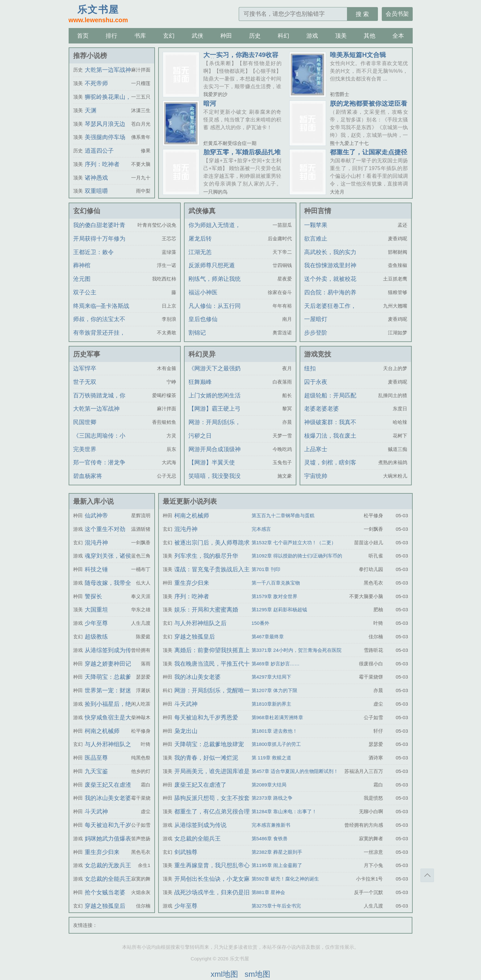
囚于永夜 (316, 382)
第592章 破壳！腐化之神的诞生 (285, 879)
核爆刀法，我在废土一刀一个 (330, 442)
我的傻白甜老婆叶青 (99, 225)
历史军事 (87, 354)
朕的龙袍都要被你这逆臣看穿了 (369, 107)
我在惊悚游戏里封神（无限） (330, 271)
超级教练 (96, 637)
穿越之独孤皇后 (105, 906)
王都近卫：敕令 (93, 252)
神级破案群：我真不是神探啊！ (330, 428)
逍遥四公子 (99, 151)
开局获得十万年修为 (99, 239)
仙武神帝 (96, 516)
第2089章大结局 (269, 785)
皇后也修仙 (203, 319)
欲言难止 (316, 239)
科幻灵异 (202, 354)
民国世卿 (85, 422)
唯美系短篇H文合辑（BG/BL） (358, 58)
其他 (370, 36)
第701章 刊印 (266, 569)
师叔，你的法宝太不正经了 (99, 325)
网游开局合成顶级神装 (215, 455)
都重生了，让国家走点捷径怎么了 (369, 155)
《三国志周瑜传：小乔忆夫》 (99, 442)
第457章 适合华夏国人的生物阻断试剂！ (295, 771)
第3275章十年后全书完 (276, 906)
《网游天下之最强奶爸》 (215, 374)
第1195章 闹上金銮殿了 (277, 865)
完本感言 (261, 529)
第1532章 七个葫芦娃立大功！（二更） (294, 542)
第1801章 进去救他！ (275, 731)
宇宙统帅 (316, 476)
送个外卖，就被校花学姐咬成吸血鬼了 (330, 285)
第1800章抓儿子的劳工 (276, 744)
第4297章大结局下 (271, 677)
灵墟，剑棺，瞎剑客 (330, 462)
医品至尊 (96, 758)
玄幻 (169, 36)
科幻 (284, 36)
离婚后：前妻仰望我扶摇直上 (212, 650)
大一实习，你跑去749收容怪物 (241, 58)
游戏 (312, 36)
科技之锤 (96, 569)
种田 (226, 36)
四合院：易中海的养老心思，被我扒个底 (330, 298)
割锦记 (197, 333)
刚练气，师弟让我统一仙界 (215, 285)
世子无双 (85, 382)
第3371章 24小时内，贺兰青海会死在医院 (297, 650)
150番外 (260, 623)
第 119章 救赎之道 (271, 758)
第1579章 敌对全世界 (275, 596)
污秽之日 (200, 436)
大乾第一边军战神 (108, 70)
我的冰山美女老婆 (108, 798)
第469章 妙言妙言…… (276, 664)
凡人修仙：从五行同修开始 (215, 312)
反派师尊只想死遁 (212, 265)
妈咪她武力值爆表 (108, 839)
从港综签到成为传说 (200, 825)
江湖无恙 (200, 252)
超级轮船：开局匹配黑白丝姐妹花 (330, 401)
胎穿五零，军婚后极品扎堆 (242, 152)
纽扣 (310, 368)
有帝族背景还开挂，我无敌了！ (99, 338)
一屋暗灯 (316, 319)
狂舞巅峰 (200, 382)
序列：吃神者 (102, 164)
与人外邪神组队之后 (200, 623)
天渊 (91, 110)
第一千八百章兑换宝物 (276, 583)
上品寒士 (316, 449)
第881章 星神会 (268, 892)
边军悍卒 (85, 368)
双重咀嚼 (96, 191)
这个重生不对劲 (105, 529)
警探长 (93, 596)
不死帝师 (96, 83)
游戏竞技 (318, 354)
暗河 (210, 103)
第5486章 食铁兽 (270, 838)
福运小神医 (203, 292)
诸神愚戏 (96, 178)
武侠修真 (202, 211)
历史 (255, 36)
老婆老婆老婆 (322, 409)
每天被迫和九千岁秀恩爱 (206, 718)
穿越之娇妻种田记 (108, 664)
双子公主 (85, 292)
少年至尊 (96, 623)
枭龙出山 (186, 731)
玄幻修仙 (87, 211)
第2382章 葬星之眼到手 (277, 852)
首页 (83, 36)
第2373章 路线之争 (272, 798)
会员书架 (397, 14)
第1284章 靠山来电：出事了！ (284, 811)
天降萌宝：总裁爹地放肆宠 (209, 744)
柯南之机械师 (102, 731)
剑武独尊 (186, 852)
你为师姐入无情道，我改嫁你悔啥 (215, 231)
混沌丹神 (96, 543)
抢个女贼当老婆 (105, 892)
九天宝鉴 (96, 771)
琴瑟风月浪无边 (105, 124)
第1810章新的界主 (271, 704)
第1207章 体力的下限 (275, 690)
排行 (111, 36)
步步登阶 (316, 333)
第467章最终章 (268, 637)
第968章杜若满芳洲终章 (277, 717)
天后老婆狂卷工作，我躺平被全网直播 (330, 312)
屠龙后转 (200, 239)
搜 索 (362, 14)
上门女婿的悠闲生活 (215, 395)
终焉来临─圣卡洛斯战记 (101, 312)
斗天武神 (96, 812)
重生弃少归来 (102, 852)
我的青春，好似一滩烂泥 (206, 758)
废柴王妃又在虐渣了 (200, 785)
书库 (140, 36)
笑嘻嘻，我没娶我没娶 (215, 482)
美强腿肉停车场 (105, 137)
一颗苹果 (316, 225)
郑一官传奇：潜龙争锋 (99, 468)
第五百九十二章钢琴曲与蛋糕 (283, 515)
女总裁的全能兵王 (108, 879)
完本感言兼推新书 (271, 825)
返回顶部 (427, 875)
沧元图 (82, 279)
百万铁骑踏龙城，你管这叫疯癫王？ (99, 401)
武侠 (197, 36)
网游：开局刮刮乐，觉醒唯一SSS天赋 (215, 428)
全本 (398, 36)
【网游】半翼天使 (212, 462)
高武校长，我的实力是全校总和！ (330, 258)
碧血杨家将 (88, 476)
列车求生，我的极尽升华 (206, 556)
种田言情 (318, 211)
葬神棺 (82, 265)
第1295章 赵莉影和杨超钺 (279, 609)
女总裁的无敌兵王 (108, 865)
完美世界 (85, 449)
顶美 (341, 36)
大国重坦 (96, 610)
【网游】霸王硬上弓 (215, 409)
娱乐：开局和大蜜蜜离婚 (206, 610)
